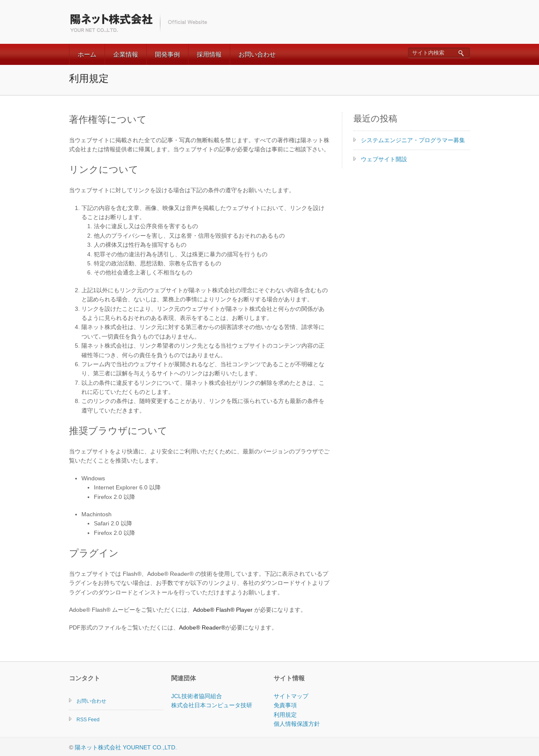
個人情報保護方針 (297, 724)
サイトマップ (291, 696)
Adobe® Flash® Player (223, 610)
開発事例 (167, 54)
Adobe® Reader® (202, 627)
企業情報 (126, 54)
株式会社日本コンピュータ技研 (212, 705)
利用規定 (285, 715)
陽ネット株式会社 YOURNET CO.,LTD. (126, 747)
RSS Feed (88, 720)
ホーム (87, 54)
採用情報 (209, 54)
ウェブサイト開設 (384, 159)
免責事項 (285, 705)
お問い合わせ (257, 54)
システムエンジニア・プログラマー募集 (413, 140)
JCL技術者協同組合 (197, 696)
